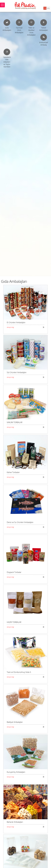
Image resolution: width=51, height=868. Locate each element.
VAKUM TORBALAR (15, 422)
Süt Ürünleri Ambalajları (17, 372)
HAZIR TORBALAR (14, 622)
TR (45, 8)
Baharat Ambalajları (15, 822)
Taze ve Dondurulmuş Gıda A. (19, 672)
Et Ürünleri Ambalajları (16, 322)
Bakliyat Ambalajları (15, 722)
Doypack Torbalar (14, 572)
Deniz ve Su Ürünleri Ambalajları (20, 522)
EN (48, 8)
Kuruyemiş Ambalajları (16, 772)
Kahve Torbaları (13, 472)
